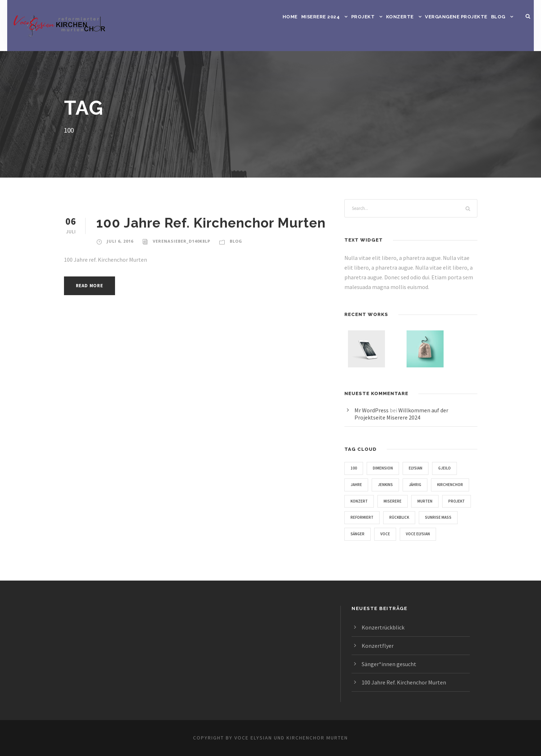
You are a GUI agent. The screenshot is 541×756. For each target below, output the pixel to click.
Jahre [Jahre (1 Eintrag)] (357, 485)
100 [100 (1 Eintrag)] (354, 468)
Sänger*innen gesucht (390, 664)
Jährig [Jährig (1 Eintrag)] (420, 485)
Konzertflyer (377, 645)
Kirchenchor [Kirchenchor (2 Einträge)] (365, 501)
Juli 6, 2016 (120, 241)
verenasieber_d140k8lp (183, 241)
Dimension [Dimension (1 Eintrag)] (384, 468)
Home (290, 17)
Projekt (363, 17)
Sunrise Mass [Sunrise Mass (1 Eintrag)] (405, 534)
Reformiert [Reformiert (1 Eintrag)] (431, 517)
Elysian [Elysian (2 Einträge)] (419, 468)
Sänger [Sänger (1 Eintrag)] (444, 534)
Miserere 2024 (320, 17)
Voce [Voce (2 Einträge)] (356, 550)
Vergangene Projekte (456, 17)
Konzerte (399, 17)
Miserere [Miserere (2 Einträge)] (441, 501)
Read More (91, 286)
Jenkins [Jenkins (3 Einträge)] (388, 485)
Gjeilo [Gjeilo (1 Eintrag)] (451, 468)
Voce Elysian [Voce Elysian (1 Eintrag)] (392, 550)
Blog (498, 17)
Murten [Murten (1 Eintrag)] (359, 517)
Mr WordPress (373, 410)
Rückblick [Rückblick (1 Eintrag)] (362, 534)
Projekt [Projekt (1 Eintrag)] (393, 517)
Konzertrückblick (383, 627)
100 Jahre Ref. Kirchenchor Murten (212, 223)
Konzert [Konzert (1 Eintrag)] (405, 501)
